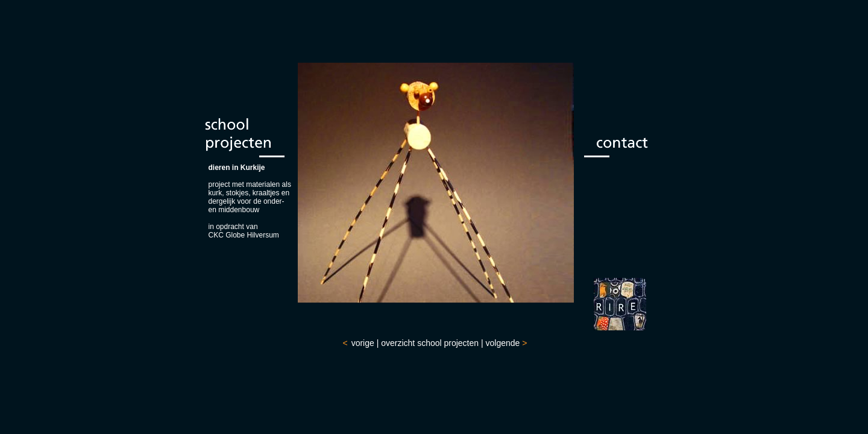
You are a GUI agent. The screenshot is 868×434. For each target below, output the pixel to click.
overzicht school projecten (430, 343)
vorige (363, 343)
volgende (503, 343)
